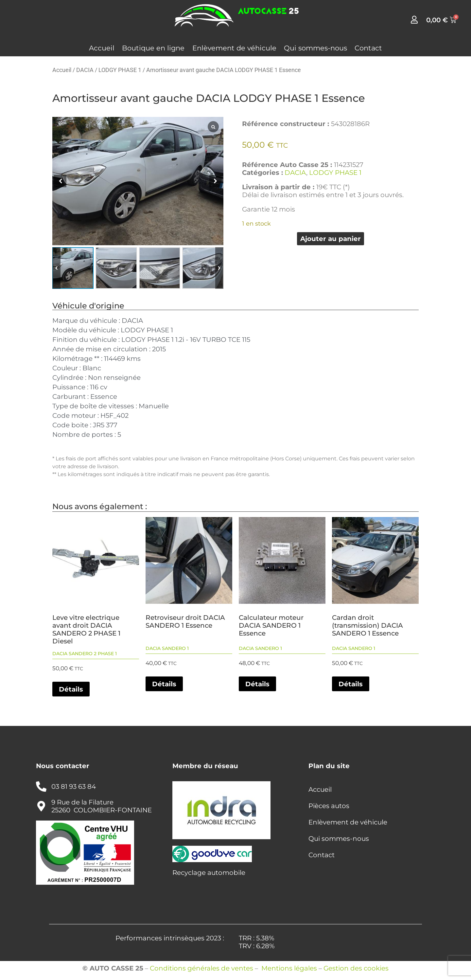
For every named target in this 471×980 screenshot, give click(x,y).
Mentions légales (289, 968)
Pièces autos (329, 806)
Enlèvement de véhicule (234, 48)
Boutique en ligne (153, 48)
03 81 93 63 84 (74, 786)
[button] (216, 181)
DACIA (85, 70)
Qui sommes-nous (315, 48)
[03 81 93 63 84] (41, 786)
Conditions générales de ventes (201, 968)
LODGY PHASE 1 (120, 70)
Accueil (102, 48)
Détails (71, 689)
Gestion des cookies (356, 968)
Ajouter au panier (331, 239)
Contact (368, 48)
